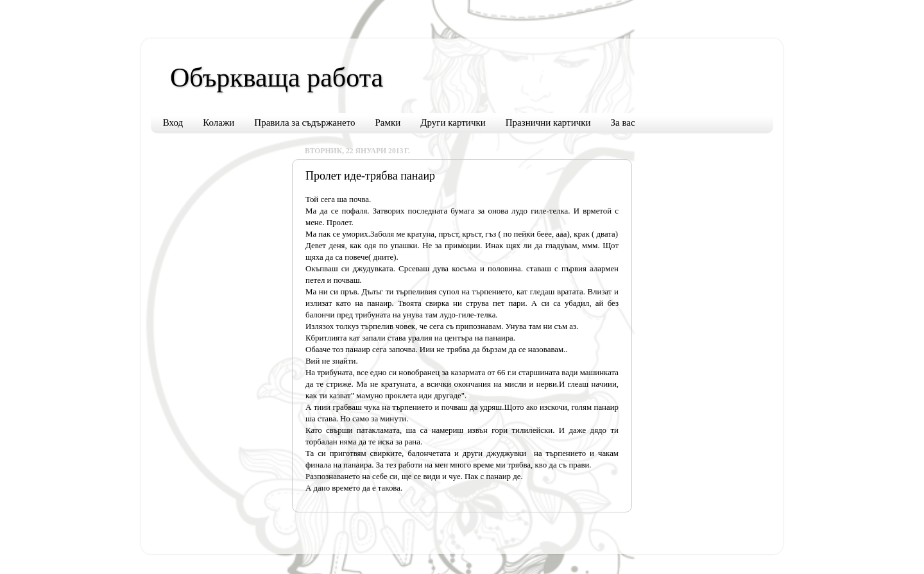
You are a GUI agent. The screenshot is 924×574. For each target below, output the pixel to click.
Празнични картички (548, 122)
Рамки (388, 122)
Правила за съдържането (304, 122)
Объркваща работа (277, 78)
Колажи (218, 122)
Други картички (453, 122)
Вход (173, 122)
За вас (623, 122)
